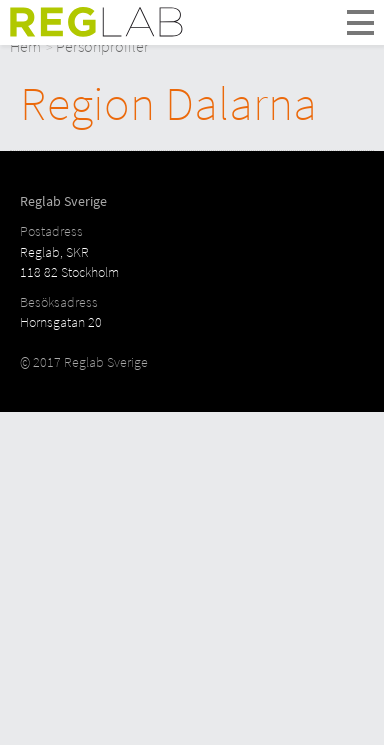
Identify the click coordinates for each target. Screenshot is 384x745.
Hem (25, 46)
